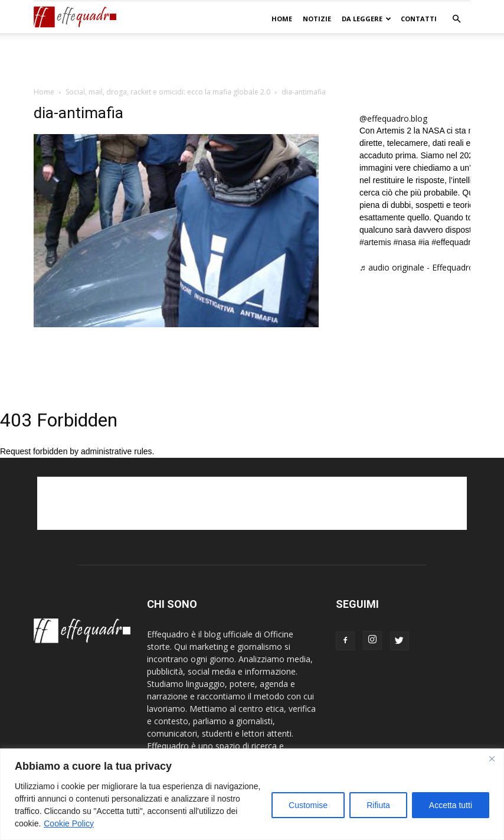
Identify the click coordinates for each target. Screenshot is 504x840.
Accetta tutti (451, 805)
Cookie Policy (69, 823)
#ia (424, 242)
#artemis (375, 242)
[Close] (492, 758)
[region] (252, 794)
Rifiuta (378, 805)
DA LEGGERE (366, 19)
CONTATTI (419, 19)
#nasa (405, 242)
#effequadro (453, 242)
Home (282, 19)
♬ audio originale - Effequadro (417, 267)
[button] (456, 19)
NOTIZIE (317, 19)
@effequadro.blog (393, 118)
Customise (308, 805)
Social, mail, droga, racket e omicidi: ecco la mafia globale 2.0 (168, 92)
